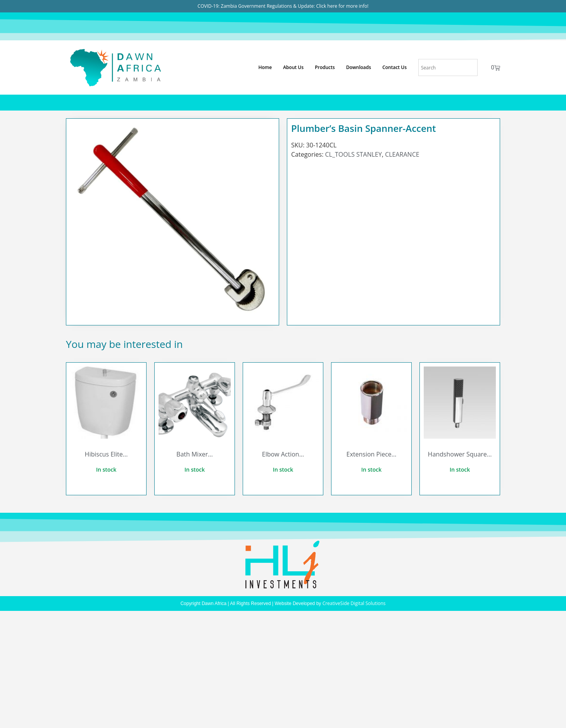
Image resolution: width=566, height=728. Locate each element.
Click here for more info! (343, 6)
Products (325, 67)
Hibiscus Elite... (106, 454)
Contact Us (394, 67)
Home (265, 67)
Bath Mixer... (195, 454)
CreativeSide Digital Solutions (354, 603)
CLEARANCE (402, 154)
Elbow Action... (283, 454)
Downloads (359, 67)
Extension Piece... (372, 454)
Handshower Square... (460, 454)
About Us (293, 67)
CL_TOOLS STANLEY (354, 154)
